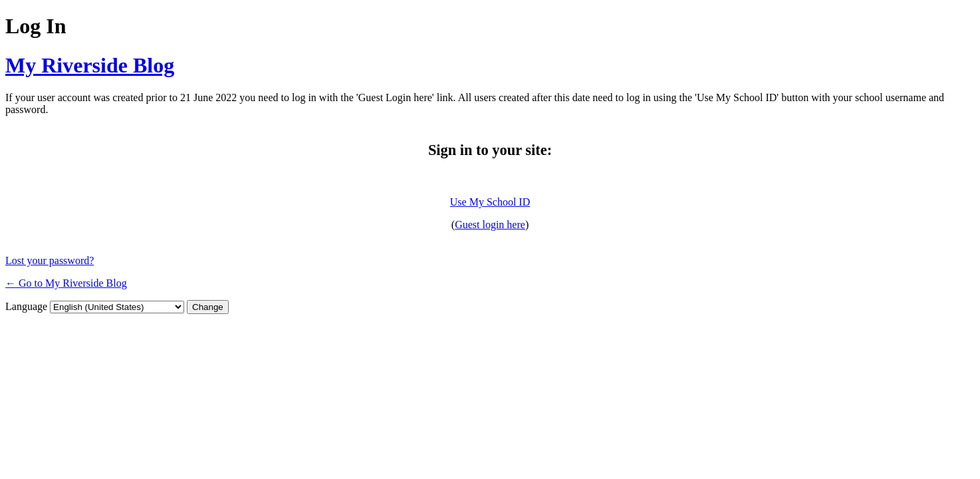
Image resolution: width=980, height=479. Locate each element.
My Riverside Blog (90, 65)
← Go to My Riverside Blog (66, 283)
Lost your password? (50, 260)
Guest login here (490, 225)
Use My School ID (490, 202)
